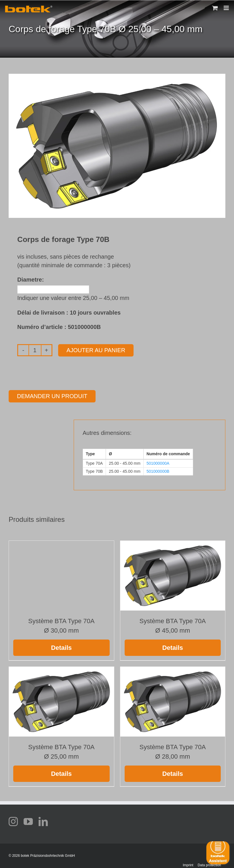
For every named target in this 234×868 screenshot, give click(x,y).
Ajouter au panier (96, 350)
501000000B (158, 471)
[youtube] (28, 821)
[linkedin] (43, 821)
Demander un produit (52, 396)
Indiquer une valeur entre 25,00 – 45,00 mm (73, 298)
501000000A (158, 463)
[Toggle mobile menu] (227, 8)
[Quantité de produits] (35, 350)
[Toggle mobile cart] (215, 8)
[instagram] (13, 821)
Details (61, 648)
